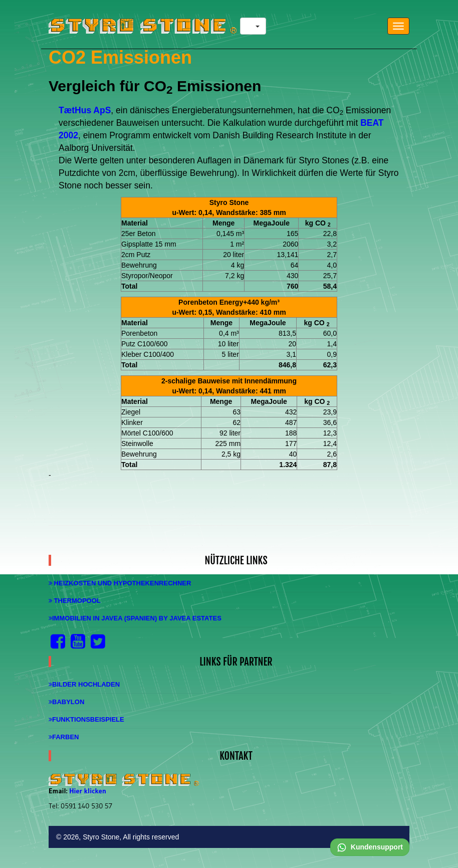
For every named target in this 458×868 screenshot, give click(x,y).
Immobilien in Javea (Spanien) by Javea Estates (135, 618)
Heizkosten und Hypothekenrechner (120, 583)
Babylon (66, 702)
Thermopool (75, 601)
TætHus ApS (85, 110)
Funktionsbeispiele (86, 719)
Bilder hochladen (84, 684)
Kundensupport (370, 847)
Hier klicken (88, 791)
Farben (64, 737)
